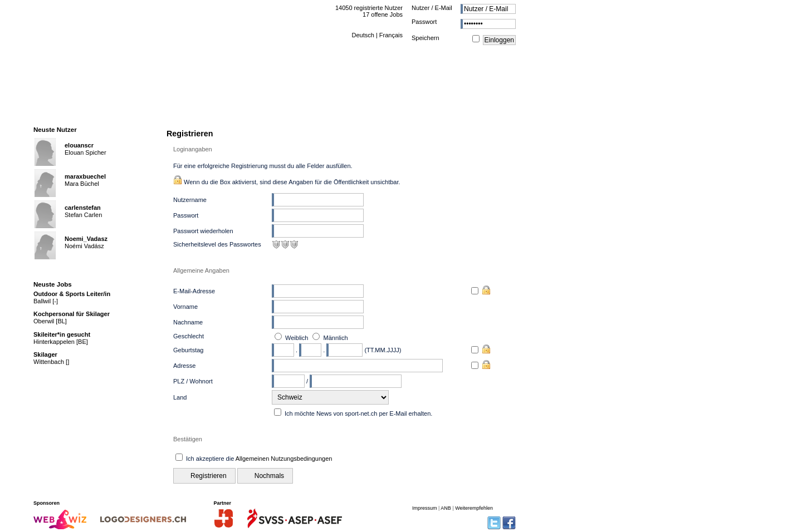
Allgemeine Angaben (201, 270)
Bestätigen (188, 439)
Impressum (425, 508)
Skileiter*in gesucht (62, 334)
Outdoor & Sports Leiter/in (72, 294)
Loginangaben (193, 149)
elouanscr (79, 145)
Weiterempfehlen (474, 508)
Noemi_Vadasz (86, 239)
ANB (446, 508)
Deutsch (363, 35)
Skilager (45, 354)
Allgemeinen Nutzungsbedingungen (284, 459)
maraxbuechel (85, 176)
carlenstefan (83, 208)
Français (391, 35)
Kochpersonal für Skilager (72, 314)
